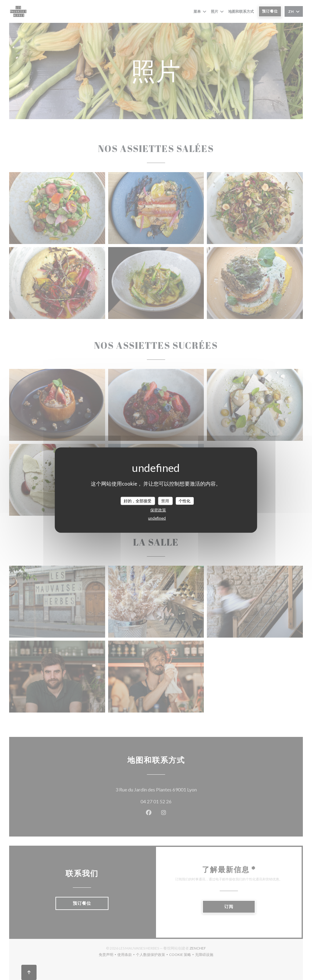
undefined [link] (157, 518)
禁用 (165, 501)
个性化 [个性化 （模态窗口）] (184, 501)
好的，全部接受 (138, 501)
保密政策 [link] (158, 510)
